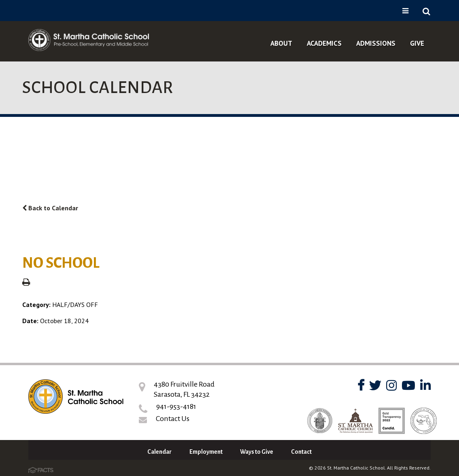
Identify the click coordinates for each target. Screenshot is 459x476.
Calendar (159, 452)
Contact (301, 452)
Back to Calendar (50, 208)
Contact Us (173, 419)
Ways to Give (257, 452)
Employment (206, 452)
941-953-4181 (176, 406)
